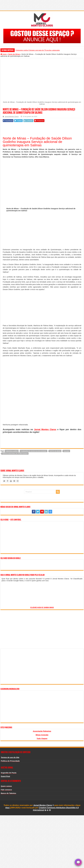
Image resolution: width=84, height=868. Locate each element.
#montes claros (12, 451)
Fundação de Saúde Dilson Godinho (34, 451)
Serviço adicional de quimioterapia (15, 454)
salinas (66, 451)
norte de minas (55, 451)
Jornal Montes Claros (12, 116)
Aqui (8, 808)
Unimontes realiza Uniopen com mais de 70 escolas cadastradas (38, 50)
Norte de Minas (14, 54)
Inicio (4, 54)
